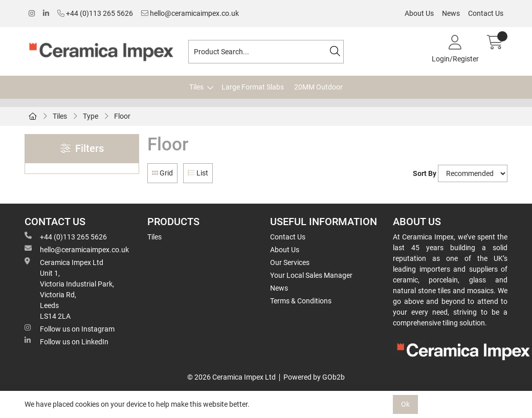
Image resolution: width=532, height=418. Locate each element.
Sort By (425, 173)
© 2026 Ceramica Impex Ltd (231, 377)
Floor (122, 116)
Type (91, 116)
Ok (405, 404)
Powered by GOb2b (314, 377)
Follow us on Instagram (70, 328)
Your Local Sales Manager (311, 275)
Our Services (290, 262)
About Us (419, 13)
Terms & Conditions (301, 301)
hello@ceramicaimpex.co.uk (190, 13)
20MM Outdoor (318, 87)
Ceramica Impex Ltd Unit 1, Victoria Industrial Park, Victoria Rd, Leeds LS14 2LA (69, 289)
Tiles (196, 87)
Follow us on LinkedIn (66, 341)
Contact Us (486, 13)
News (451, 13)
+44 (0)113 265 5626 (95, 13)
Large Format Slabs (253, 87)
